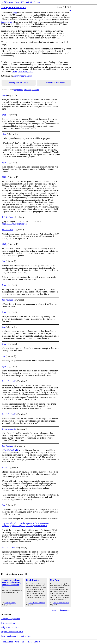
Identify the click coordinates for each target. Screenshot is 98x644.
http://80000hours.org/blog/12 (14, 224)
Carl (5, 134)
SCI (31, 71)
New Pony (55, 580)
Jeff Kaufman (7, 2)
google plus (18, 90)
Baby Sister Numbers (10, 627)
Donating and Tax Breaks (16, 83)
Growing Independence (11, 619)
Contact (37, 2)
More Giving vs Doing (23, 76)
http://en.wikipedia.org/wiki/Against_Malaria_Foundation (26, 523)
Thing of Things (10, 603)
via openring (64, 610)
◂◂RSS (29, 2)
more (54, 610)
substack (36, 90)
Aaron (5, 467)
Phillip (5, 177)
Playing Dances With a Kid (12, 632)
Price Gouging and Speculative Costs (16, 636)
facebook (27, 90)
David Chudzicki (9, 381)
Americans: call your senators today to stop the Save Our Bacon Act (12, 583)
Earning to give (7, 22)
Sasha (4, 95)
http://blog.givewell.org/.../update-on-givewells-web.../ (24, 526)
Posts (17, 2)
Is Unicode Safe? (8, 623)
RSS (22, 2)
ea (70, 10)
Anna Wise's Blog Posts (37, 603)
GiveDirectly (23, 71)
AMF (15, 71)
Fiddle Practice (33, 580)
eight (15, 13)
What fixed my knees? (58, 83)
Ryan (4, 115)
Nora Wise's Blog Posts (61, 603)
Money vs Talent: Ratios (14, 7)
